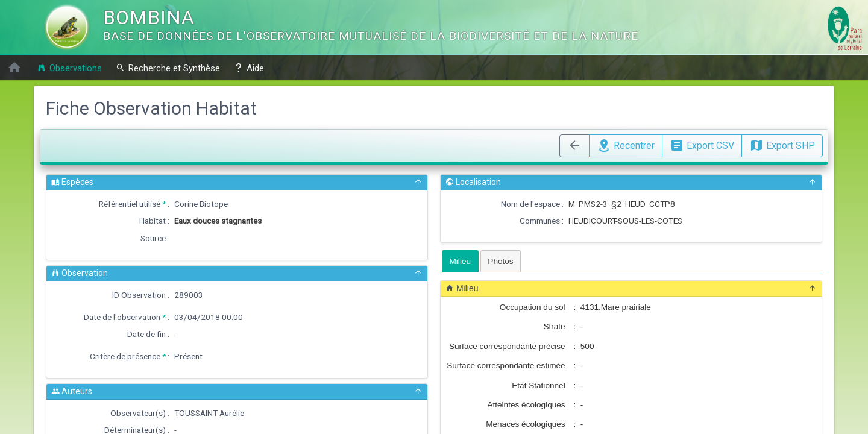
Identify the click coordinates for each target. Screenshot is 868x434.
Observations (69, 68)
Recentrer (626, 144)
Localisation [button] (631, 182)
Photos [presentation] (500, 261)
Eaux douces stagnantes (218, 221)
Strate (554, 326)
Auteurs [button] (237, 392)
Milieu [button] (631, 288)
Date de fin (146, 334)
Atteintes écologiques (526, 405)
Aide (249, 68)
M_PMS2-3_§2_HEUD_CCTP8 (622, 204)
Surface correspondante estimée (506, 366)
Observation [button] (237, 273)
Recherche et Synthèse (168, 68)
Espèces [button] (237, 182)
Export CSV (702, 144)
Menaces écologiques (526, 424)
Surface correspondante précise (507, 346)
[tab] (460, 261)
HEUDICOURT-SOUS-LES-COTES (625, 221)
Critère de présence (125, 356)
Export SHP (782, 144)
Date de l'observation (122, 317)
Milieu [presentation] (461, 261)
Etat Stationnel (538, 385)
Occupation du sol (533, 307)
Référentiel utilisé (130, 204)
